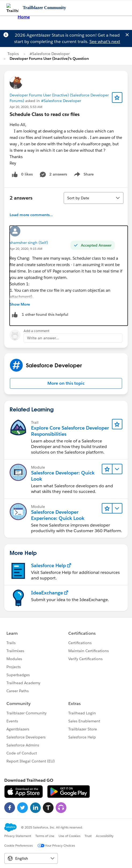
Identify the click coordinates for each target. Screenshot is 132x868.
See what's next (105, 42)
